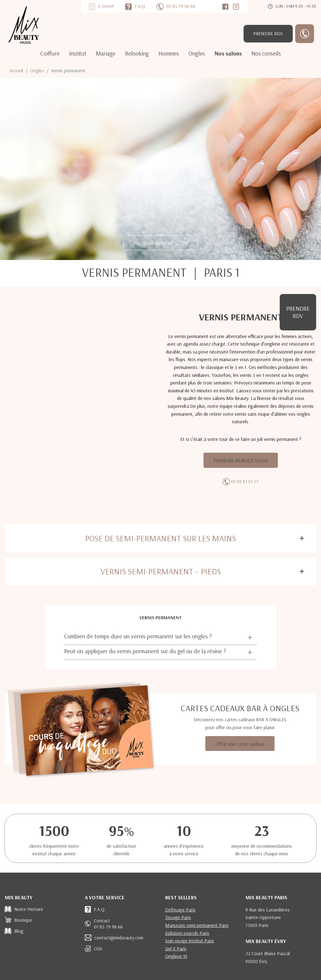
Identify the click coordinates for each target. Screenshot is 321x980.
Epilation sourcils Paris (187, 933)
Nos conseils (266, 53)
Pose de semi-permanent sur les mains (160, 538)
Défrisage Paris (180, 910)
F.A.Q (140, 6)
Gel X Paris (176, 948)
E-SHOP (106, 6)
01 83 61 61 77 (245, 481)
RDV (268, 33)
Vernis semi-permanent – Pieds (161, 571)
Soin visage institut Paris (190, 941)
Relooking (137, 53)
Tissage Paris (178, 917)
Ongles (197, 53)
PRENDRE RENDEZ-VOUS (160, 243)
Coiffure (50, 53)
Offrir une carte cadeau (240, 744)
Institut (78, 53)
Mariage (106, 53)
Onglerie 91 (176, 956)
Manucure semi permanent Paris (197, 925)
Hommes (169, 53)
